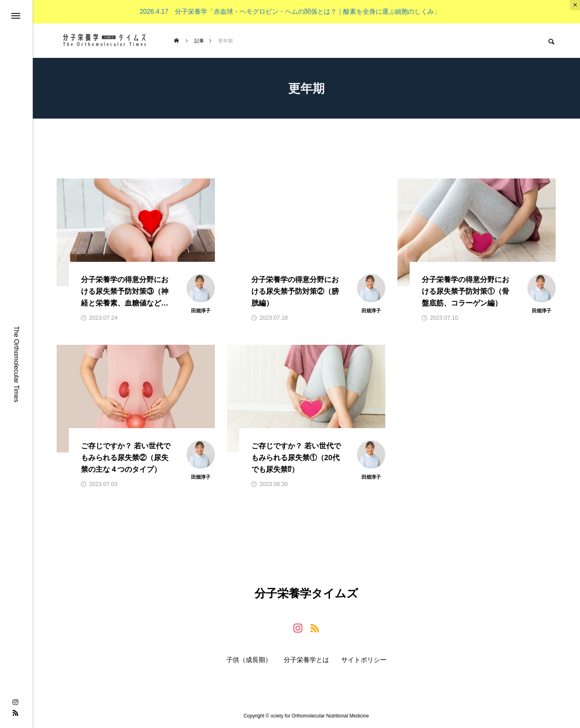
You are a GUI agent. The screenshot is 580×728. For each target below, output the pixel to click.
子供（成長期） (249, 660)
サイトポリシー (364, 660)
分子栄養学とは (306, 660)
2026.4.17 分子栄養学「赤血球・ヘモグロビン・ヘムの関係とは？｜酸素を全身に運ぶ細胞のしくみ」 (290, 12)
